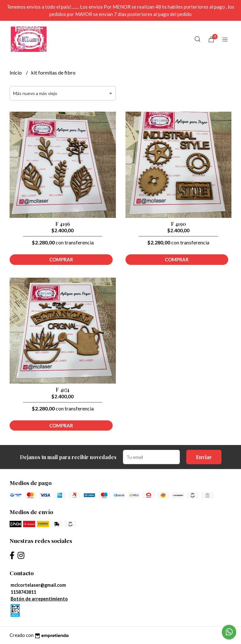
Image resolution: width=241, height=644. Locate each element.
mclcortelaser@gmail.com (38, 585)
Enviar (204, 457)
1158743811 (23, 592)
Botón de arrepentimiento (39, 599)
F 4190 (178, 224)
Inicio (16, 72)
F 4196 (63, 224)
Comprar (61, 259)
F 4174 (63, 390)
